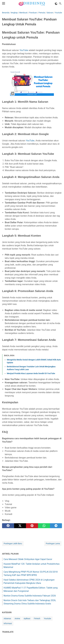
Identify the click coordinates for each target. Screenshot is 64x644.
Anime (17, 619)
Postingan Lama (53, 544)
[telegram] (56, 526)
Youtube (47, 619)
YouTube (24, 50)
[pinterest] (32, 526)
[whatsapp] (44, 526)
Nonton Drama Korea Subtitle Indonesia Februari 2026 (30, 596)
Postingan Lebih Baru (13, 544)
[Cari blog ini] (60, 4)
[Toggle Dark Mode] (56, 4)
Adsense (7, 619)
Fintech (37, 619)
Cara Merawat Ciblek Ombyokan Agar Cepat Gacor (28, 559)
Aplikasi (27, 619)
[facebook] (8, 526)
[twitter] (20, 526)
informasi (8, 623)
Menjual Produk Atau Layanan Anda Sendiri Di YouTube (31, 373)
